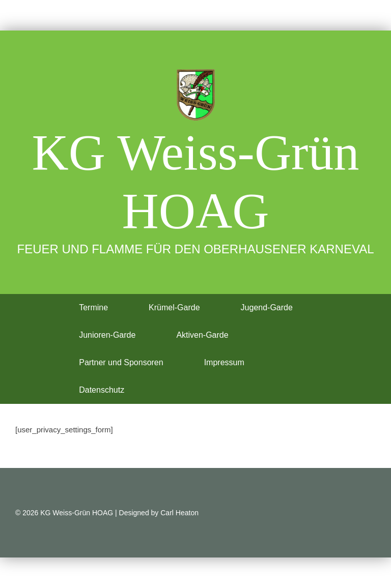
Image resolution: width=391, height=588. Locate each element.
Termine (93, 307)
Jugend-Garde (267, 307)
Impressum (224, 362)
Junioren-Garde (107, 335)
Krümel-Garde (174, 307)
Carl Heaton (179, 513)
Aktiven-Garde (202, 335)
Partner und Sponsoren (121, 362)
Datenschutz (102, 390)
